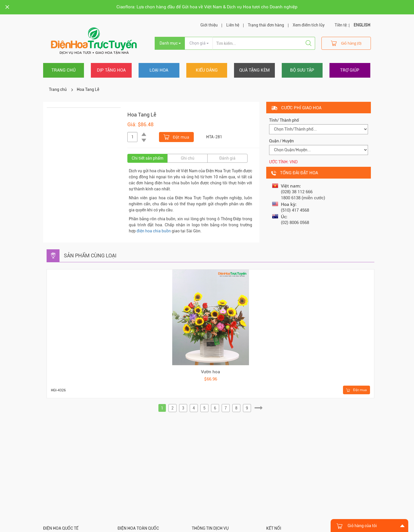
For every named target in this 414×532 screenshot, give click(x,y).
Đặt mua (176, 137)
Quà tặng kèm (254, 70)
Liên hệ (233, 25)
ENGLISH (362, 25)
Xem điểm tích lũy (309, 25)
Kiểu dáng (207, 70)
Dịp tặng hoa (111, 70)
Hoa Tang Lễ (88, 89)
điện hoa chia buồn (154, 231)
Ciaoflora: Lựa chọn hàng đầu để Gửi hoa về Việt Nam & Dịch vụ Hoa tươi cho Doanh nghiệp (207, 7)
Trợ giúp (350, 70)
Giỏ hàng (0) (346, 43)
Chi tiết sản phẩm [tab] (147, 158)
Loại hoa (159, 70)
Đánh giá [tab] (227, 158)
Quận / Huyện (281, 141)
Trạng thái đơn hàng (266, 25)
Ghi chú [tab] (188, 158)
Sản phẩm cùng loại (90, 256)
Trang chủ (64, 70)
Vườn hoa (210, 372)
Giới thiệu (209, 25)
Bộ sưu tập (302, 70)
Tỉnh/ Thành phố (284, 120)
